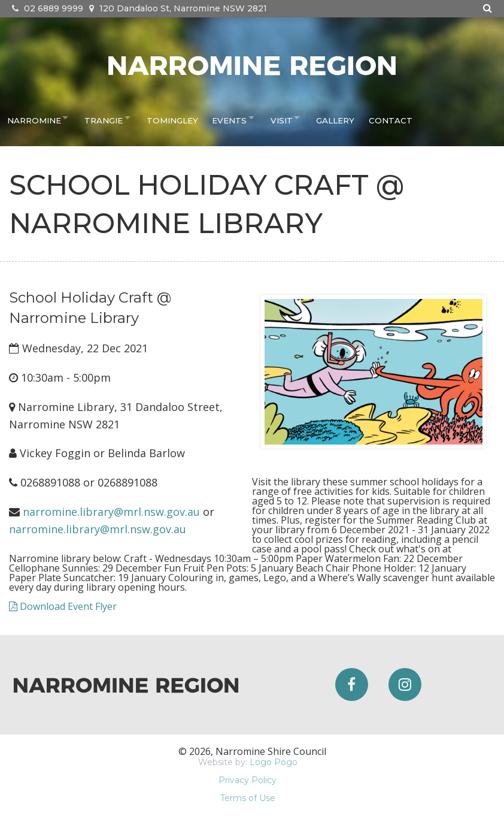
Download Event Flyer (63, 606)
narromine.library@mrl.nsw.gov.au (111, 512)
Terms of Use (248, 798)
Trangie (105, 117)
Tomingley (176, 117)
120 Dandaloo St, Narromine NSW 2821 (178, 8)
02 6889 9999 (48, 8)
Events (230, 117)
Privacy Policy (248, 780)
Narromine (32, 117)
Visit (285, 117)
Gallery (342, 117)
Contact (394, 117)
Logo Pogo (274, 762)
